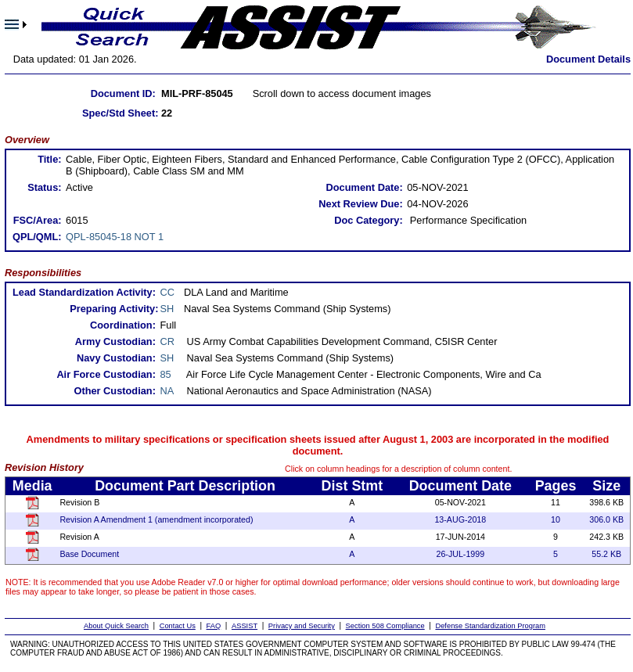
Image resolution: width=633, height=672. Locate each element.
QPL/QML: (37, 237)
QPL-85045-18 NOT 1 (115, 237)
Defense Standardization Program (490, 626)
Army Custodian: (115, 341)
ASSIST (245, 626)
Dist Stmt (352, 486)
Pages (556, 486)
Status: (44, 187)
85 (166, 374)
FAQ (214, 626)
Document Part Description (185, 486)
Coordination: (123, 325)
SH (167, 309)
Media (32, 486)
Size (606, 486)
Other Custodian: (115, 391)
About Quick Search (116, 626)
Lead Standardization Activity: (84, 292)
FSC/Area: (38, 220)
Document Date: (365, 187)
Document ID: (123, 93)
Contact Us (178, 626)
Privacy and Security (302, 626)
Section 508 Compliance (385, 626)
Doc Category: (368, 220)
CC (167, 292)
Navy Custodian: (116, 358)
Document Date (460, 486)
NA (167, 391)
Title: (49, 159)
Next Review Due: (360, 204)
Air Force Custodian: (106, 374)
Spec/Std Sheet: (120, 113)
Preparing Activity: (114, 309)
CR (167, 341)
